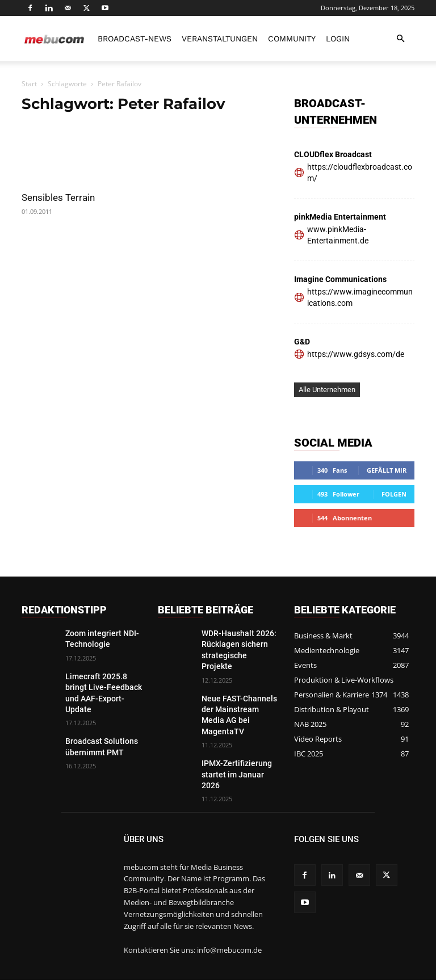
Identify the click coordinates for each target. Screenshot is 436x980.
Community (292, 39)
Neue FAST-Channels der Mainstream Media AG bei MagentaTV (239, 692)
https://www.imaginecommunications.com (360, 297)
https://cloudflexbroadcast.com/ (360, 173)
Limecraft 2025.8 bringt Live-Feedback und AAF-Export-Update (103, 683)
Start (29, 84)
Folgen (394, 494)
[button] (401, 39)
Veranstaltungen (220, 39)
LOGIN (338, 39)
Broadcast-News (135, 39)
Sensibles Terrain (58, 197)
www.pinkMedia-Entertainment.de (338, 235)
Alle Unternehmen (327, 390)
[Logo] (54, 39)
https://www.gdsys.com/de (356, 354)
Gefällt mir (387, 470)
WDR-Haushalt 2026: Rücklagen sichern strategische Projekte (234, 642)
